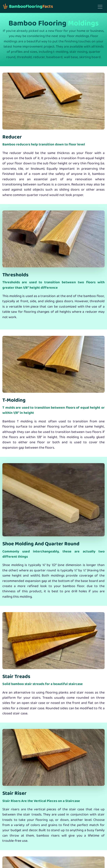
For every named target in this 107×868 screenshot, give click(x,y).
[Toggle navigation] (100, 7)
